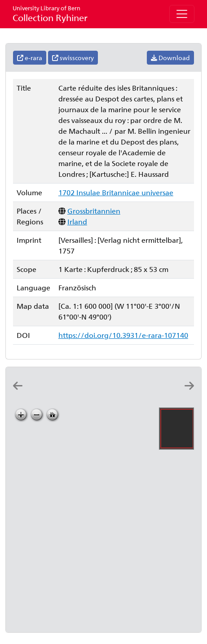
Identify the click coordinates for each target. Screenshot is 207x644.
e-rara (30, 58)
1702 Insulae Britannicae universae (116, 192)
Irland (77, 221)
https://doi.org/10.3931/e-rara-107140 (123, 335)
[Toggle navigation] (182, 14)
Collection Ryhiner (50, 14)
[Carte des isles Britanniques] (79, 394)
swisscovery (73, 58)
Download (170, 58)
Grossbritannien (94, 211)
